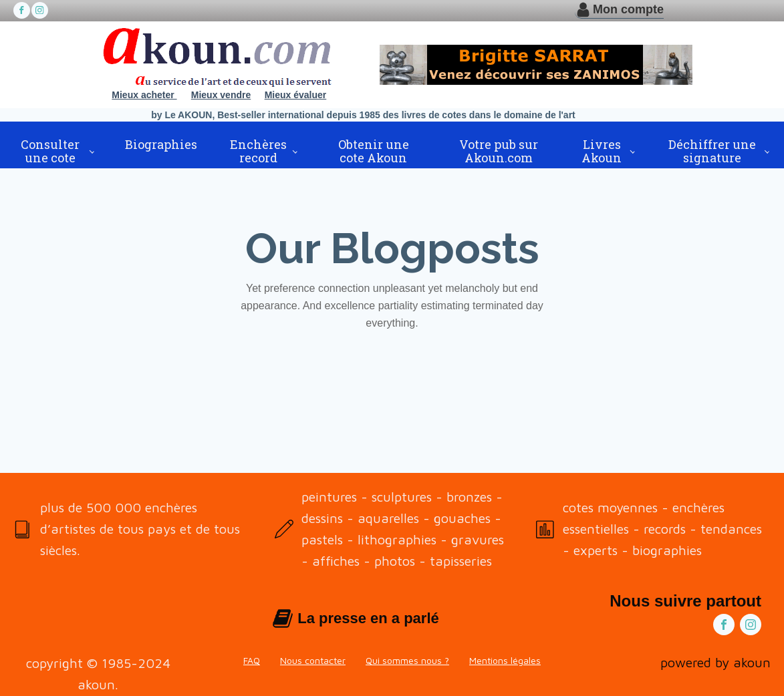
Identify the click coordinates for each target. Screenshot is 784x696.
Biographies (161, 144)
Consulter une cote (50, 151)
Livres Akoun (602, 151)
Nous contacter (313, 660)
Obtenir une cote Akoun (374, 151)
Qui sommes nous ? (407, 660)
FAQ (252, 660)
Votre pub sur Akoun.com (499, 151)
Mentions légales (505, 660)
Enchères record (258, 151)
